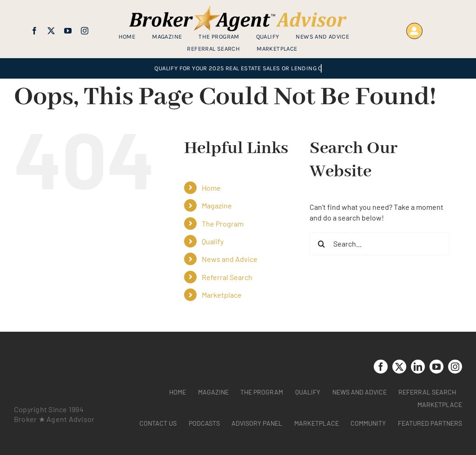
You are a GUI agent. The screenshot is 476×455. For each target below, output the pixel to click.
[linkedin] (418, 367)
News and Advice (230, 259)
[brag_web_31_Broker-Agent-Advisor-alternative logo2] (238, 9)
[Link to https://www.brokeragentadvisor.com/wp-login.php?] (414, 31)
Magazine (217, 205)
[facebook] (34, 31)
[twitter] (51, 31)
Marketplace (222, 295)
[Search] (321, 244)
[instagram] (85, 31)
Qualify (213, 241)
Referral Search (227, 277)
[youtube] (68, 31)
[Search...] (380, 244)
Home (211, 188)
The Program (223, 224)
